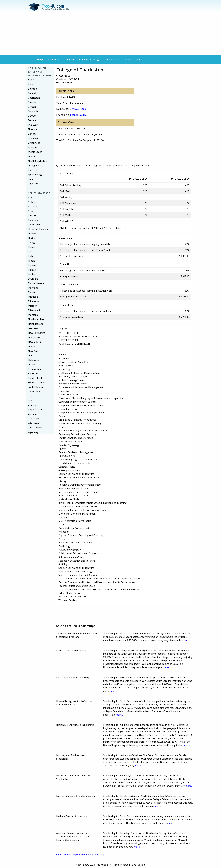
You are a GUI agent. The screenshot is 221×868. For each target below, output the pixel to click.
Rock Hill (33, 170)
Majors (130, 165)
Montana (33, 315)
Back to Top (138, 865)
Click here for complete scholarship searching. (81, 855)
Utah (31, 401)
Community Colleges (90, 59)
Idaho (31, 256)
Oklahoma (33, 360)
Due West (33, 125)
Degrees (119, 165)
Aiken (31, 80)
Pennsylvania (35, 369)
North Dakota (35, 324)
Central (32, 93)
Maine (31, 292)
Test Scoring (90, 165)
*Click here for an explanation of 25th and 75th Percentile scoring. (93, 228)
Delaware (33, 234)
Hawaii (32, 247)
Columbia (33, 111)
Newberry (33, 156)
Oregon (32, 364)
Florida (32, 238)
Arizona (32, 211)
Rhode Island (35, 378)
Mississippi (34, 310)
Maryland (33, 288)
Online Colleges (133, 59)
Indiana (32, 265)
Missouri (33, 306)
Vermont (33, 414)
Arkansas (33, 206)
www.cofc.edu (79, 109)
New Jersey (34, 337)
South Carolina (36, 383)
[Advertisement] (111, 34)
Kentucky (33, 274)
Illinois (32, 261)
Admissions (75, 165)
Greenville (33, 138)
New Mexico (34, 342)
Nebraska (33, 328)
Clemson (33, 102)
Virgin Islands (35, 410)
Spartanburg (35, 174)
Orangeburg (35, 165)
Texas (31, 396)
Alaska (32, 197)
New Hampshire (37, 333)
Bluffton (32, 89)
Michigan (33, 297)
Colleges (70, 59)
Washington (35, 419)
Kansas (32, 270)
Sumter (32, 179)
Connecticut (34, 225)
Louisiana (33, 279)
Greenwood (34, 143)
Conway (32, 116)
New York (33, 351)
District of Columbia (39, 229)
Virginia (32, 405)
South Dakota (35, 387)
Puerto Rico (34, 373)
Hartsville (33, 147)
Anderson (33, 84)
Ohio (31, 355)
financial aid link (79, 115)
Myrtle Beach (35, 152)
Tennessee (34, 392)
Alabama (33, 202)
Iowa (31, 252)
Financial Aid (55, 59)
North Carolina (36, 319)
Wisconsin (33, 423)
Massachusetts (36, 283)
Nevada (32, 346)
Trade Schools (113, 59)
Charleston (34, 98)
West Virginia (35, 428)
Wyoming (33, 432)
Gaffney (32, 134)
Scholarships (37, 59)
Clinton (32, 107)
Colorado (33, 220)
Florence (33, 129)
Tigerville (33, 184)
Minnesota (34, 301)
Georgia (32, 243)
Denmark (33, 120)
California (33, 216)
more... (185, 640)
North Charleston (37, 161)
